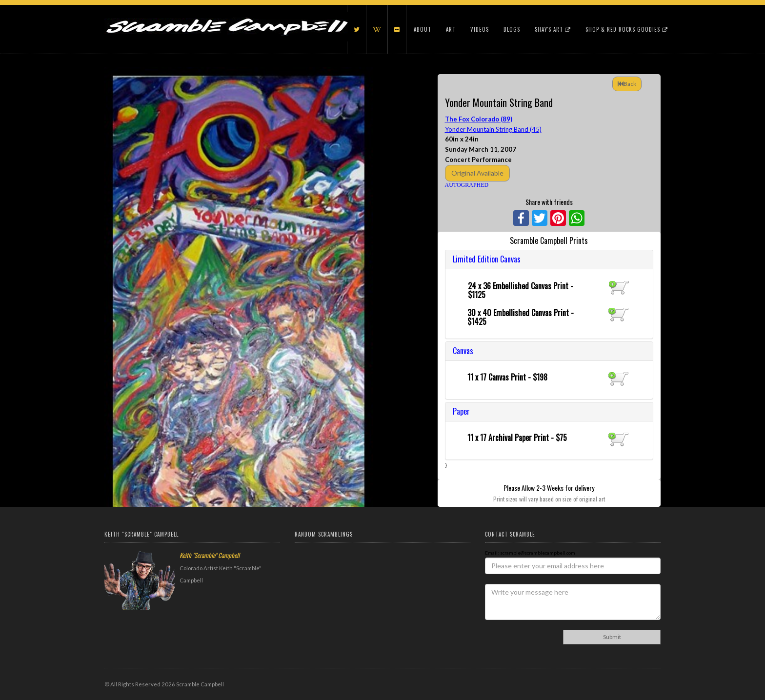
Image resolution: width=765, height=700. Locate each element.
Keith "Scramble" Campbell (210, 555)
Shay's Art (553, 29)
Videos (480, 29)
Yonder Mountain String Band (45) (493, 129)
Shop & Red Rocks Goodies (627, 29)
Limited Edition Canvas (487, 259)
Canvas (463, 351)
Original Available (477, 173)
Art (451, 29)
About (423, 29)
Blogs (512, 29)
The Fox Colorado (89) (479, 119)
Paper (461, 411)
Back (627, 84)
